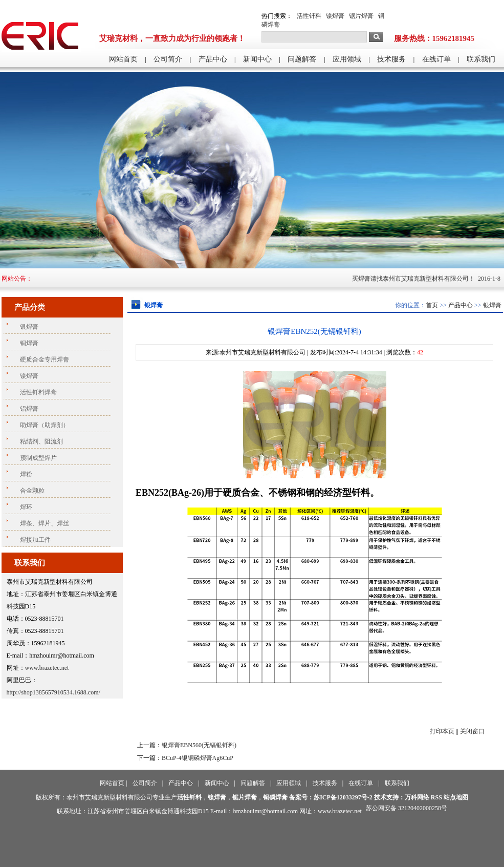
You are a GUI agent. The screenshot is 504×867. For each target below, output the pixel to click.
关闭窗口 (472, 731)
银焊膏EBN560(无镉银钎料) (199, 745)
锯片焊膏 (361, 16)
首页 (432, 305)
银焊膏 (492, 305)
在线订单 (436, 59)
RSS (436, 797)
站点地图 (456, 797)
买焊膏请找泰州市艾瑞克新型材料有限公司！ (425, 279)
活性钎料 (309, 16)
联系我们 (481, 59)
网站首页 (123, 59)
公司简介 (168, 59)
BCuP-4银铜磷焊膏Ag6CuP (198, 758)
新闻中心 (257, 59)
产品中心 (213, 59)
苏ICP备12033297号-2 (343, 797)
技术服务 (391, 59)
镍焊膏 (335, 16)
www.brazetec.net (47, 668)
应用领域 (347, 59)
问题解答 (302, 59)
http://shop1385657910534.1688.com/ (53, 692)
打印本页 (442, 731)
